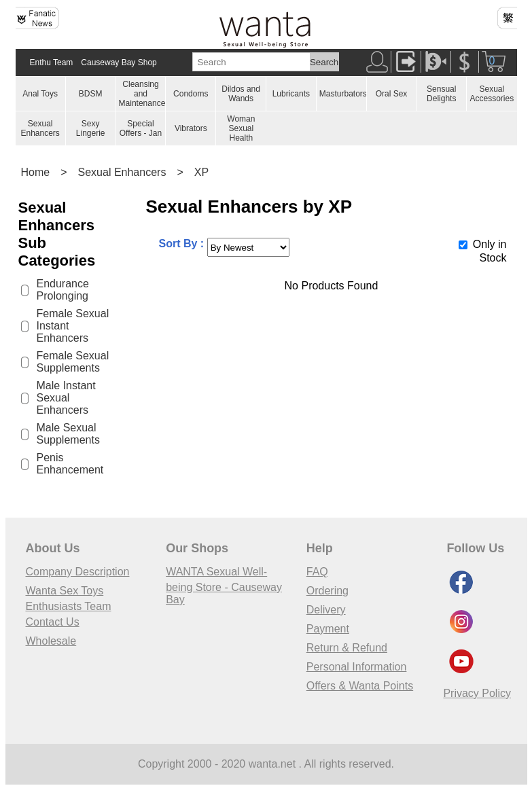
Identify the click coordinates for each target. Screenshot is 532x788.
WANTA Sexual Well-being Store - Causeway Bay (224, 586)
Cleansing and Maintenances (144, 94)
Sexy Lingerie (91, 128)
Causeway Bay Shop (119, 62)
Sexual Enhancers (40, 128)
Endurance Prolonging (63, 290)
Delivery (326, 610)
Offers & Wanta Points (360, 686)
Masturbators (343, 94)
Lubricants (291, 94)
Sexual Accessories (492, 94)
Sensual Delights (441, 94)
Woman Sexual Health (241, 128)
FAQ (317, 572)
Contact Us (53, 622)
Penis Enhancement (70, 464)
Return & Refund (347, 648)
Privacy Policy (477, 693)
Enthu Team (52, 62)
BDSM (91, 94)
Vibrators (191, 128)
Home (36, 172)
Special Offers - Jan (141, 128)
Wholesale (51, 641)
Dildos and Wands (241, 94)
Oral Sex (392, 94)
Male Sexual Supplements (68, 434)
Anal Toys (40, 94)
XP (201, 172)
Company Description (78, 572)
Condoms (191, 94)
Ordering (327, 591)
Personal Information (357, 667)
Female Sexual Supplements (73, 362)
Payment (328, 629)
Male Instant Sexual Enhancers (66, 398)
